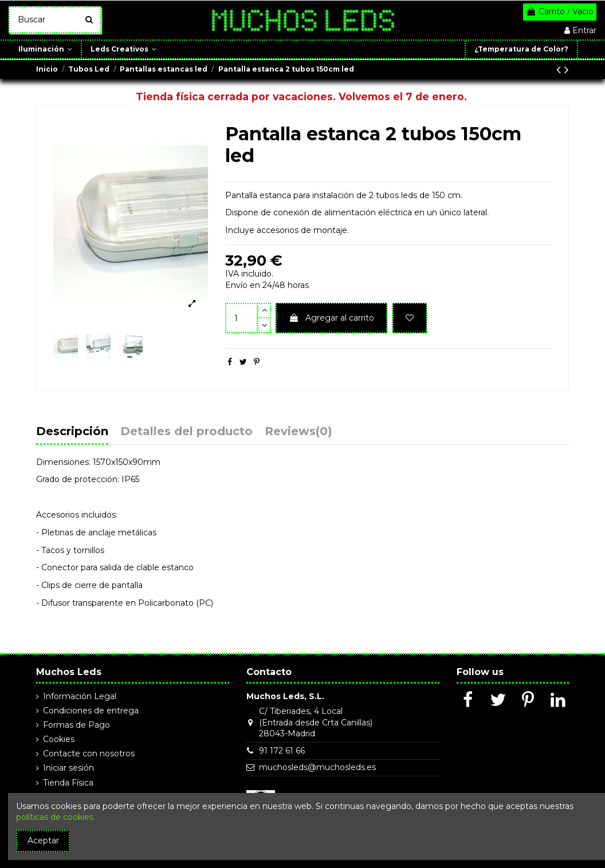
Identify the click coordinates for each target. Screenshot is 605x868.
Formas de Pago (76, 725)
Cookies (59, 739)
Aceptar (43, 841)
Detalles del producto (186, 432)
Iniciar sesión (68, 768)
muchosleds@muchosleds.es (317, 767)
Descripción (72, 432)
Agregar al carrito (331, 318)
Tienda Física (68, 783)
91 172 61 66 (282, 751)
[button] (586, 49)
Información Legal (80, 696)
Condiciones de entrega (91, 711)
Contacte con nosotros (89, 753)
